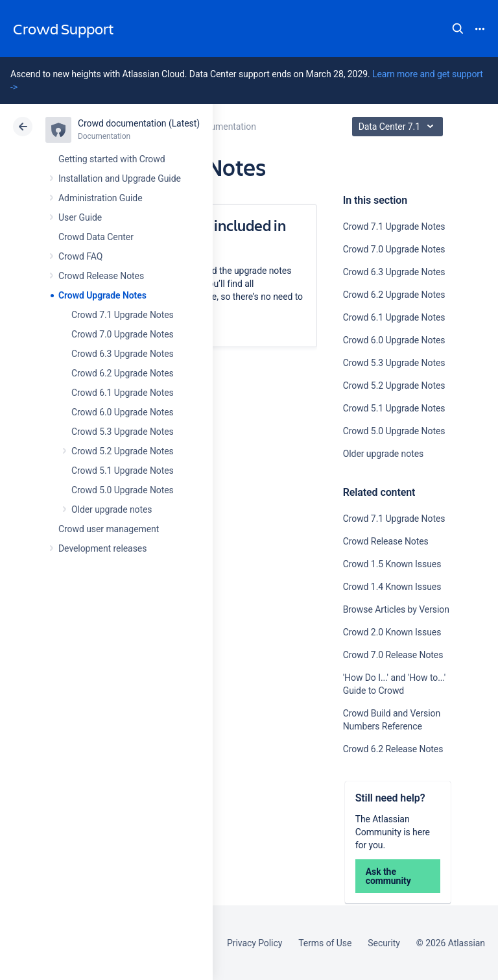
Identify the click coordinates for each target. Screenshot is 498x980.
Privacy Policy (255, 943)
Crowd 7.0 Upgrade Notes (123, 334)
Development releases (102, 548)
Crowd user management (109, 529)
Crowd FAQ (80, 256)
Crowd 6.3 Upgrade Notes (123, 354)
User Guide (80, 217)
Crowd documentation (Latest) (139, 123)
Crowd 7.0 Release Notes (393, 655)
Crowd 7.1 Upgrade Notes (123, 315)
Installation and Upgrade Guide (120, 178)
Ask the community (388, 876)
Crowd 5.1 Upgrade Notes (123, 471)
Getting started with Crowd (112, 159)
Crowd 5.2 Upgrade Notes (123, 451)
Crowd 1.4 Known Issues (392, 587)
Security (384, 943)
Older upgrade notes (112, 509)
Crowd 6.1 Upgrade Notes (123, 393)
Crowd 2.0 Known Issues (392, 632)
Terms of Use (325, 943)
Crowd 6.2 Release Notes (393, 749)
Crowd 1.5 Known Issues (392, 564)
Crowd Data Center (96, 237)
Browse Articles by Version (396, 609)
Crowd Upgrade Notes (102, 295)
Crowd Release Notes (101, 276)
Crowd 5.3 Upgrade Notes (123, 432)
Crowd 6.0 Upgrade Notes (123, 412)
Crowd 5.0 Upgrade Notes (123, 490)
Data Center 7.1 (399, 127)
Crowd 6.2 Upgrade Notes (123, 373)
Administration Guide (101, 198)
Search (458, 29)
